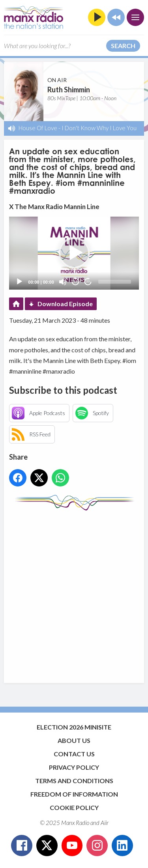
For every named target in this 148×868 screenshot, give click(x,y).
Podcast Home (16, 304)
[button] (74, 253)
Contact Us (74, 754)
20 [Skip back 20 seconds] (75, 282)
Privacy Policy (74, 767)
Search (123, 46)
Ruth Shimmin (69, 90)
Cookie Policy (74, 807)
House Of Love (38, 128)
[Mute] (63, 282)
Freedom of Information (74, 794)
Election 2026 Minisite (74, 727)
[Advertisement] (74, 593)
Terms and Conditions (74, 781)
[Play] (19, 282)
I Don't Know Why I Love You (99, 128)
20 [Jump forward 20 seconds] (88, 282)
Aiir (105, 823)
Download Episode (65, 304)
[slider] (115, 282)
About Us (74, 740)
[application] (74, 253)
